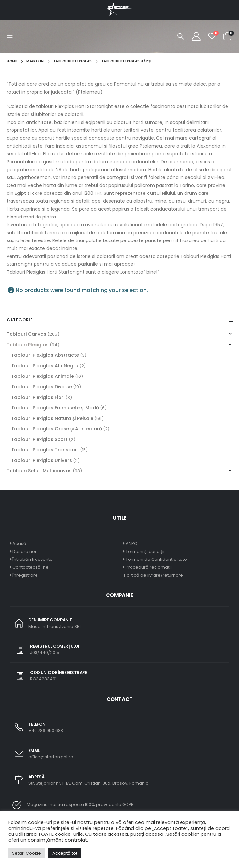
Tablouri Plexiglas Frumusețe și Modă (55, 408)
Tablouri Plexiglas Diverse (42, 387)
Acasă (19, 544)
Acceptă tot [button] (65, 853)
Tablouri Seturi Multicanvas (39, 471)
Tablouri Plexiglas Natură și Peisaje (52, 418)
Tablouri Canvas (26, 334)
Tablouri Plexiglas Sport (39, 439)
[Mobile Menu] (12, 36)
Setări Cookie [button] (27, 853)
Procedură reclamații (149, 567)
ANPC (131, 544)
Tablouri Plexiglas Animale (43, 376)
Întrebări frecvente (33, 559)
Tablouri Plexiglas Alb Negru (45, 366)
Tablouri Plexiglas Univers (42, 460)
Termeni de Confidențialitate (156, 559)
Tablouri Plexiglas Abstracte (45, 355)
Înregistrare (25, 575)
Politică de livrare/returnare (153, 575)
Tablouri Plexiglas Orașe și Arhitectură (57, 429)
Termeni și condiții (145, 551)
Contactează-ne (31, 567)
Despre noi (24, 551)
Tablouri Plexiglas (28, 345)
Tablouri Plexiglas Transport (45, 450)
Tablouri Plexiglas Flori (38, 397)
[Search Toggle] (180, 36)
